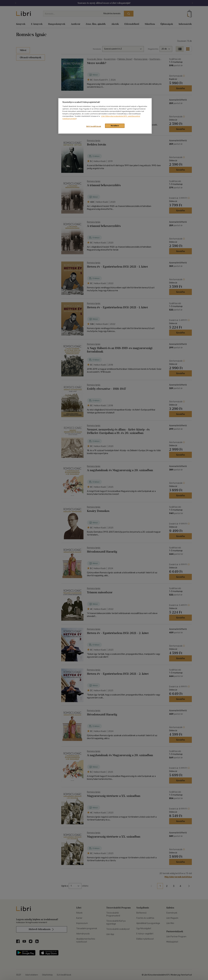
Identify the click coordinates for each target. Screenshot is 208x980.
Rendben (115, 126)
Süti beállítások (94, 126)
